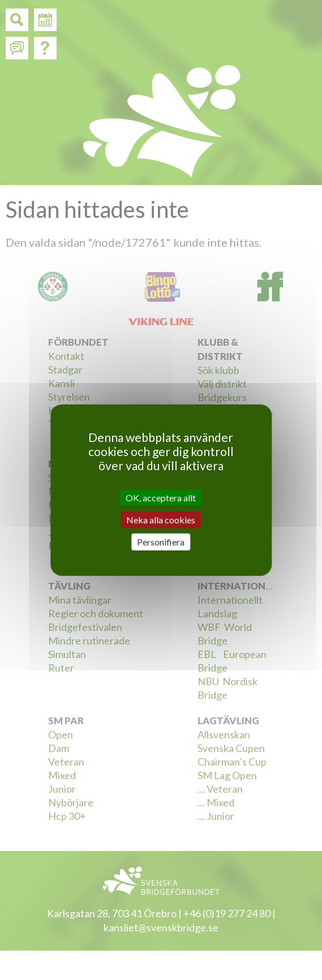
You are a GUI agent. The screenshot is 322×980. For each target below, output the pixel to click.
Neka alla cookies (161, 520)
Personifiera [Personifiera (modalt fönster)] (161, 542)
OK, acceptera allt (161, 498)
